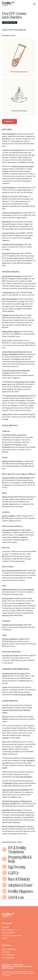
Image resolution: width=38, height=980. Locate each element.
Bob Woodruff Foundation (12, 276)
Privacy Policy (18, 965)
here (23, 561)
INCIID (5, 196)
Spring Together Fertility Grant (14, 826)
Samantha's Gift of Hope (11, 810)
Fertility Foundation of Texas (13, 639)
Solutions (6, 952)
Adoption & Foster (20, 885)
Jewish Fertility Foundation (16, 396)
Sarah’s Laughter (9, 516)
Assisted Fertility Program (12, 461)
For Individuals (8, 958)
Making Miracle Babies (11, 331)
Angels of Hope (8, 497)
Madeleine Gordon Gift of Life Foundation (18, 589)
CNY (4, 717)
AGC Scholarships (9, 134)
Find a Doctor (8, 930)
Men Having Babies (9, 299)
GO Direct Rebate (25, 695)
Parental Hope (8, 598)
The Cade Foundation (24, 777)
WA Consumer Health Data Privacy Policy (17, 966)
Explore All (9, 121)
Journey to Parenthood (11, 213)
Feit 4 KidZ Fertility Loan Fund (14, 435)
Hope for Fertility (9, 233)
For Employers (8, 955)
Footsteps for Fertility (10, 655)
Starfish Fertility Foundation (13, 244)
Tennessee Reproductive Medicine (15, 790)
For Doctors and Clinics (12, 936)
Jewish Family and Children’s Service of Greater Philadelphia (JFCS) (17, 353)
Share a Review (9, 933)
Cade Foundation (9, 187)
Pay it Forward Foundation (12, 570)
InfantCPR (6, 414)
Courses (6, 927)
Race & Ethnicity (19, 879)
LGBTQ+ (14, 873)
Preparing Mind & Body (20, 859)
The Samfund (7, 292)
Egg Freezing (17, 867)
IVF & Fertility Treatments (17, 850)
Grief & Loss (16, 897)
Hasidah (5, 315)
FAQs (4, 938)
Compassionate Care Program (14, 673)
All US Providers (8, 968)
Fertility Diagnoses (20, 891)
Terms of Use (7, 965)
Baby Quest (6, 222)
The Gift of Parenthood (11, 150)
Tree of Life (7, 340)
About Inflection (9, 949)
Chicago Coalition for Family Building (16, 478)
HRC (4, 742)
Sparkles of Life (11, 783)
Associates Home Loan (11, 253)
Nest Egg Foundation (10, 530)
